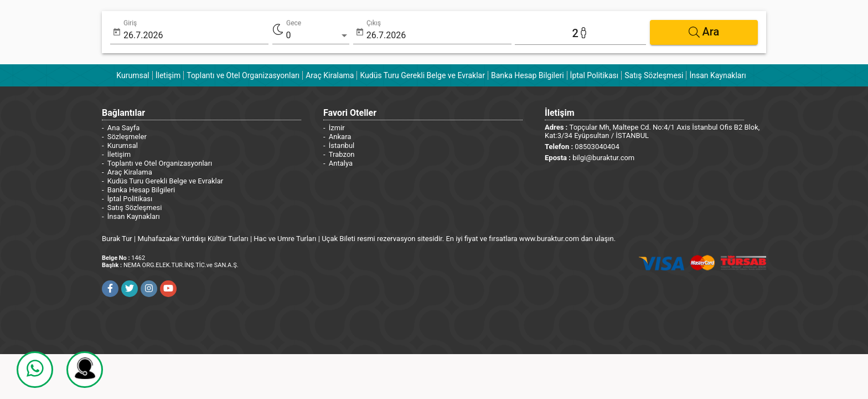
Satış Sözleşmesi (654, 75)
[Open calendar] (117, 32)
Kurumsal (133, 75)
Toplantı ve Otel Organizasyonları (243, 75)
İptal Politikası (595, 75)
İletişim (168, 75)
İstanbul (342, 145)
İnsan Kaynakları (717, 75)
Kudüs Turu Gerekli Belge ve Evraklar (422, 75)
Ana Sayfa (123, 128)
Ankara (340, 137)
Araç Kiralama (330, 75)
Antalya (341, 163)
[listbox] (318, 35)
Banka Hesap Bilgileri (528, 75)
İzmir (337, 128)
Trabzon (342, 154)
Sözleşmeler (127, 137)
